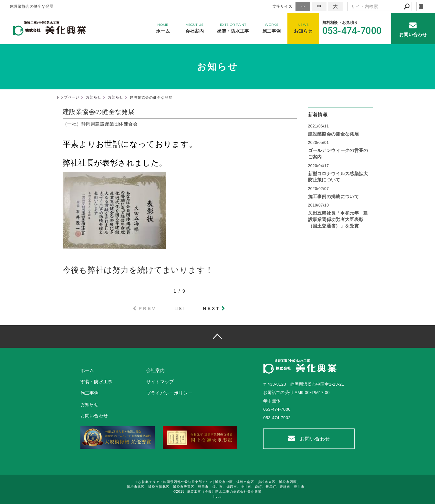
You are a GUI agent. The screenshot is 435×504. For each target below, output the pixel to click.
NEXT (212, 308)
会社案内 (155, 370)
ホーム (87, 370)
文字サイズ (283, 6)
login (421, 6)
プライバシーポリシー (169, 393)
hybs (217, 497)
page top (217, 337)
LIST (180, 308)
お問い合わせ (309, 438)
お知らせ (90, 404)
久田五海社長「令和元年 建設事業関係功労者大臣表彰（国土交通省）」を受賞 (338, 219)
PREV (147, 308)
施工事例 (90, 393)
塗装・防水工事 (97, 382)
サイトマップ (160, 382)
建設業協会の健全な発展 (333, 134)
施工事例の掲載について (333, 197)
